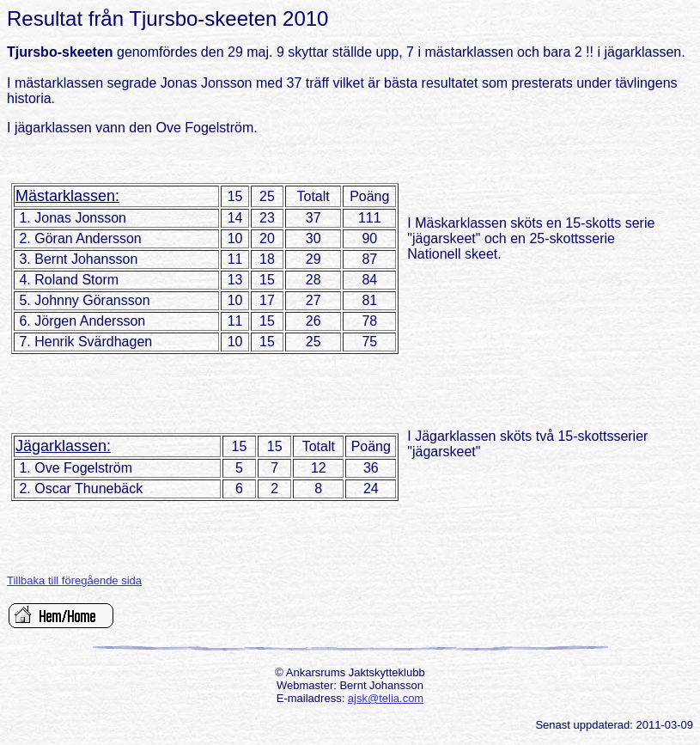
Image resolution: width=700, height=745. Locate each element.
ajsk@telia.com (386, 698)
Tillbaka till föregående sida (74, 580)
